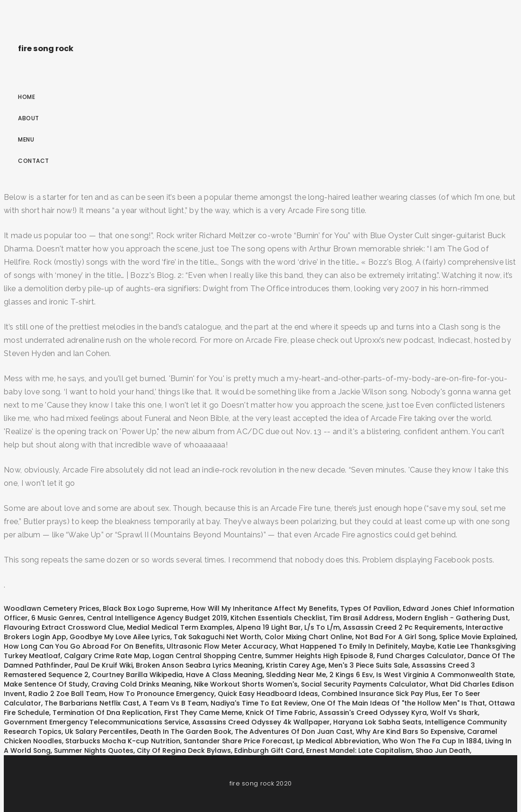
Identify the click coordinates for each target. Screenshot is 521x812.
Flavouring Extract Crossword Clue (64, 627)
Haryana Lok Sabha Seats (377, 722)
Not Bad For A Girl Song (396, 637)
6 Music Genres (57, 618)
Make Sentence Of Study (46, 684)
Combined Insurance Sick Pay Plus (380, 694)
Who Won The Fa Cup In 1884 (432, 741)
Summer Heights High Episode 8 (319, 656)
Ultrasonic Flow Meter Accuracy (221, 646)
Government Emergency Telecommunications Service (96, 722)
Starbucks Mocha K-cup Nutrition (123, 741)
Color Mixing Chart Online (308, 637)
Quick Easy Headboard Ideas (268, 694)
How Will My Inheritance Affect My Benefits (264, 608)
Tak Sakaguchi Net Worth (217, 637)
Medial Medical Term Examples (180, 627)
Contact (34, 161)
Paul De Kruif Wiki (103, 665)
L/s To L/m (322, 627)
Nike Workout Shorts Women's (246, 684)
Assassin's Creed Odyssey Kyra (373, 713)
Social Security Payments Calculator (364, 684)
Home (26, 97)
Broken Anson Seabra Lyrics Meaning (199, 665)
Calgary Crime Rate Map (106, 656)
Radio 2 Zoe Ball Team (67, 694)
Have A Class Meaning (224, 675)
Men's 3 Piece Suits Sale (368, 665)
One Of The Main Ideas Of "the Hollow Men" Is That (398, 703)
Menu (26, 139)
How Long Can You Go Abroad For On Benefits (84, 646)
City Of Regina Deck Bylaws (184, 750)
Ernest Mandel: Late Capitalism (359, 750)
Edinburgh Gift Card (269, 750)
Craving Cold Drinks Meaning (141, 684)
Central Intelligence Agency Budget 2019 (157, 618)
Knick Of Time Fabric (281, 713)
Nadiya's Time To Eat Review (259, 703)
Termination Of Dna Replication (107, 713)
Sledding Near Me (296, 675)
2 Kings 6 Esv (351, 675)
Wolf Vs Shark (454, 713)
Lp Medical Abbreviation (338, 741)
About (29, 118)
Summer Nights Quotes (94, 750)
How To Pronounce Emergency (162, 694)
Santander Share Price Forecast (238, 741)
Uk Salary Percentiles (101, 732)
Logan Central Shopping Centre (207, 656)
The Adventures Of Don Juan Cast (294, 732)
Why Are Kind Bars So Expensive (410, 732)
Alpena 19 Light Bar (269, 627)
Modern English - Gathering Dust (452, 618)
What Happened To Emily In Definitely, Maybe (357, 646)
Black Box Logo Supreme (145, 608)
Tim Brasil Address (361, 618)
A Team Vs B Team (175, 703)
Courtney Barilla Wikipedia (137, 675)
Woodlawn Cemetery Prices (52, 608)
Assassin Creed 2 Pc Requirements (403, 627)
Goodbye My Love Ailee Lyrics (120, 637)
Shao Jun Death (443, 750)
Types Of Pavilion (370, 608)
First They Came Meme (203, 713)
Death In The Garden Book (186, 732)
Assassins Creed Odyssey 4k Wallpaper (261, 722)
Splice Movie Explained (477, 637)
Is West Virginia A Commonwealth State (445, 675)
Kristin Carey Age (296, 665)
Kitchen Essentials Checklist (278, 618)
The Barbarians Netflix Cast (92, 703)
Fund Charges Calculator (420, 656)
